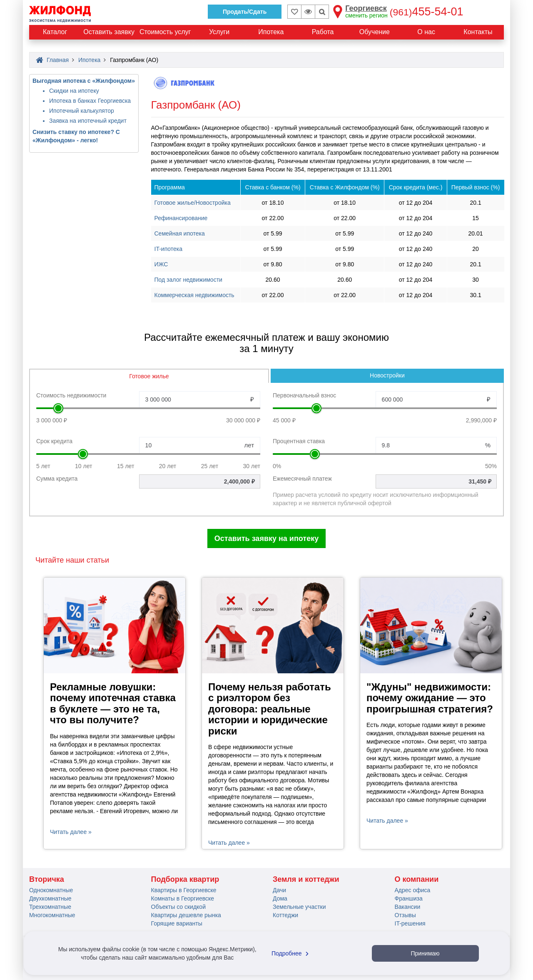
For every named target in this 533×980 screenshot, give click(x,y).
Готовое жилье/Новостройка (193, 203)
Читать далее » (71, 832)
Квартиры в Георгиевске (184, 890)
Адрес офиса (413, 890)
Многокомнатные (52, 915)
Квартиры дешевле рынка (186, 915)
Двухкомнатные (50, 898)
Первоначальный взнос (304, 395)
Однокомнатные (51, 890)
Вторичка (47, 879)
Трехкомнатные (50, 907)
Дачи (279, 890)
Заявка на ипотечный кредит (88, 121)
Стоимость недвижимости (71, 395)
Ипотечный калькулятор (82, 111)
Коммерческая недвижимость (194, 295)
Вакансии (408, 907)
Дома (280, 898)
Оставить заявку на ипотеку (266, 538)
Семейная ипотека (180, 233)
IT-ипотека (168, 249)
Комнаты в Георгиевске (183, 898)
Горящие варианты (177, 923)
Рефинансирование (181, 218)
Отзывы (405, 915)
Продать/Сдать (245, 12)
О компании (417, 879)
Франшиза (409, 898)
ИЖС (161, 264)
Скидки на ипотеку (74, 91)
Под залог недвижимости (188, 280)
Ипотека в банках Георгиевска (90, 101)
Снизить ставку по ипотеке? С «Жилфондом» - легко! (76, 136)
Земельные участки (299, 907)
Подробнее (291, 953)
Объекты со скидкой (178, 907)
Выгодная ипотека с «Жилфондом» (84, 81)
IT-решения (410, 923)
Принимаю (425, 953)
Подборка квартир (185, 879)
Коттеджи (285, 915)
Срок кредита (54, 441)
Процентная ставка (299, 441)
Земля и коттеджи (306, 879)
